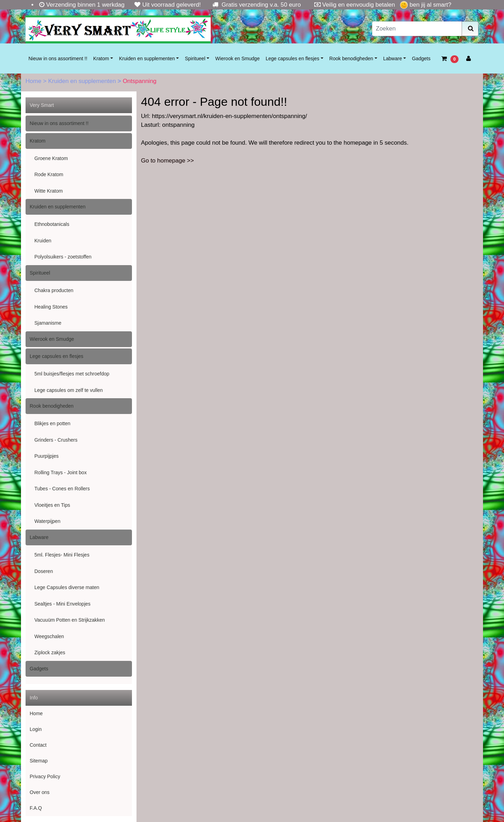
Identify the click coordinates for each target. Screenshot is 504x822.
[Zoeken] (417, 29)
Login (36, 729)
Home (34, 81)
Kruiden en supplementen (147, 58)
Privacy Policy (45, 776)
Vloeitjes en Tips (52, 505)
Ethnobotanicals (52, 224)
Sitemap (39, 761)
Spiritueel (195, 58)
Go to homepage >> (167, 161)
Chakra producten (54, 290)
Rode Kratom (49, 174)
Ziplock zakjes (50, 652)
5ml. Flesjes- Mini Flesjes (62, 555)
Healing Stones (51, 307)
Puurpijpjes (46, 456)
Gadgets (421, 58)
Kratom (101, 58)
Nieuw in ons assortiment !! (58, 58)
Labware (393, 58)
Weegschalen (49, 636)
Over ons (40, 792)
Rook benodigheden (351, 58)
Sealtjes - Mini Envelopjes (62, 604)
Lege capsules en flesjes (292, 58)
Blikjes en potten (52, 423)
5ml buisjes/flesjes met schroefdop (72, 374)
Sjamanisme (48, 323)
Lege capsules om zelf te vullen (68, 390)
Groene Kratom (51, 158)
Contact (38, 745)
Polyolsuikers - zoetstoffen (63, 257)
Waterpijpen (47, 521)
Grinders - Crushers (56, 440)
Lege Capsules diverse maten (67, 587)
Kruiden (43, 241)
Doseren (44, 571)
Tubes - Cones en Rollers (62, 489)
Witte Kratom (48, 191)
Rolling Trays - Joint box (60, 472)
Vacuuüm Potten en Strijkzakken (69, 620)
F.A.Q (36, 808)
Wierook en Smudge (237, 58)
